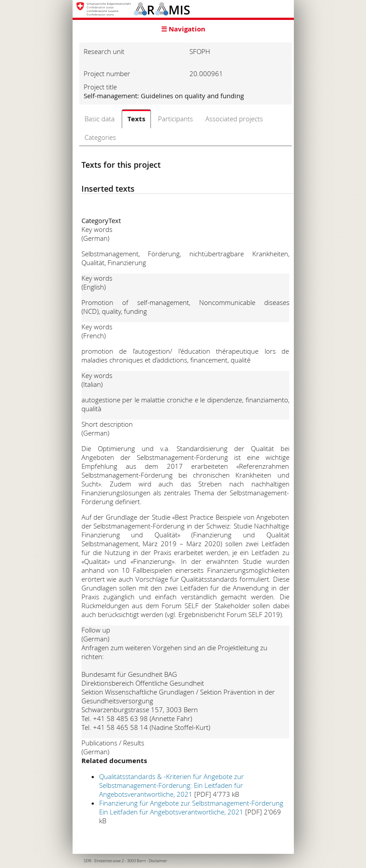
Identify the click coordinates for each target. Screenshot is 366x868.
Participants (175, 119)
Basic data (100, 119)
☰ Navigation (183, 29)
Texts (136, 119)
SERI (87, 861)
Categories (100, 137)
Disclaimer (158, 861)
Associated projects (234, 119)
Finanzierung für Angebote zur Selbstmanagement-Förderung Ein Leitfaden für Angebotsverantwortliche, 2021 (191, 807)
